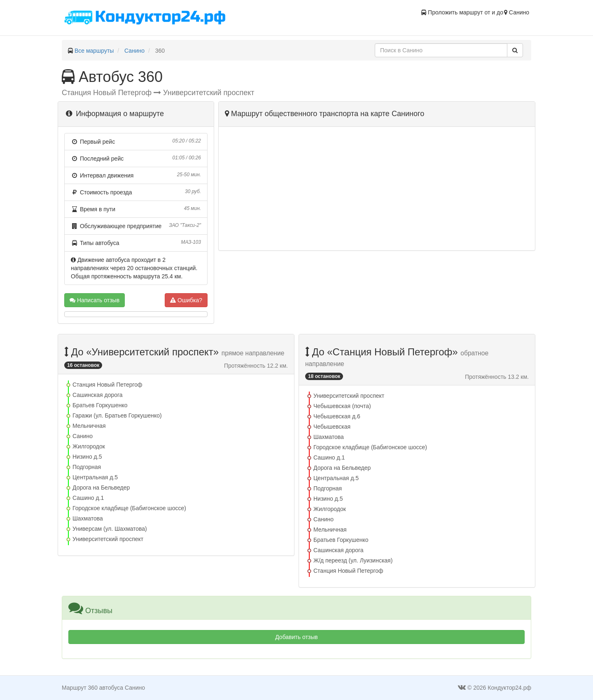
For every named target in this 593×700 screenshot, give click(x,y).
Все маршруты (94, 51)
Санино (134, 51)
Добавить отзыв (296, 637)
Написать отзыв (95, 300)
